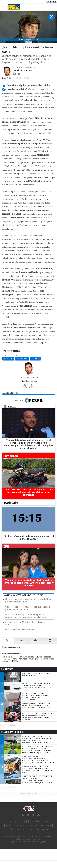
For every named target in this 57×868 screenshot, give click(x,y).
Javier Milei (8, 359)
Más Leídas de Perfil (13, 732)
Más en (29, 400)
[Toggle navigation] (4, 7)
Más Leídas (7, 669)
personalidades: (10, 356)
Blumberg (35, 359)
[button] (53, 98)
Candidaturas (22, 359)
